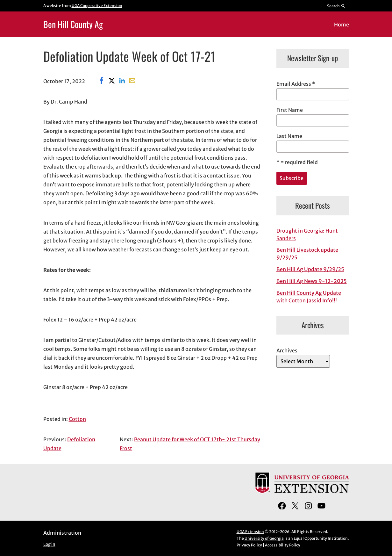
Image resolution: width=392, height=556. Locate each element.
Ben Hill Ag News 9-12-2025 (312, 281)
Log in (49, 544)
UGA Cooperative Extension (97, 6)
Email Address (296, 84)
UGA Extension (250, 532)
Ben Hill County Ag (73, 24)
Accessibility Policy (283, 545)
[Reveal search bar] (336, 6)
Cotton (77, 419)
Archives (287, 350)
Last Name (289, 136)
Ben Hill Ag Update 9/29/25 (310, 269)
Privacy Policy (249, 545)
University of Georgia (264, 538)
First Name (290, 110)
